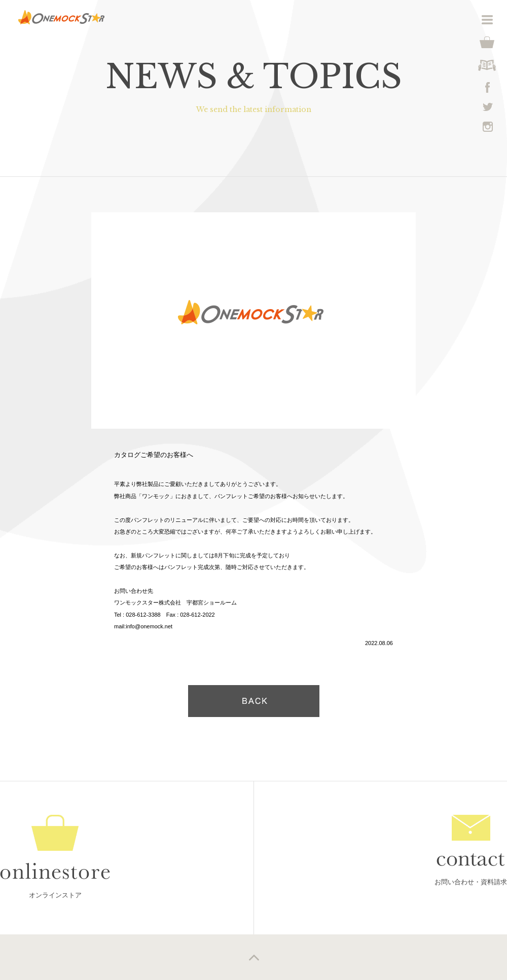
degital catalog (487, 65)
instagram (488, 127)
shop (487, 43)
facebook (488, 88)
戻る (254, 701)
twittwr (488, 107)
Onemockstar (61, 17)
